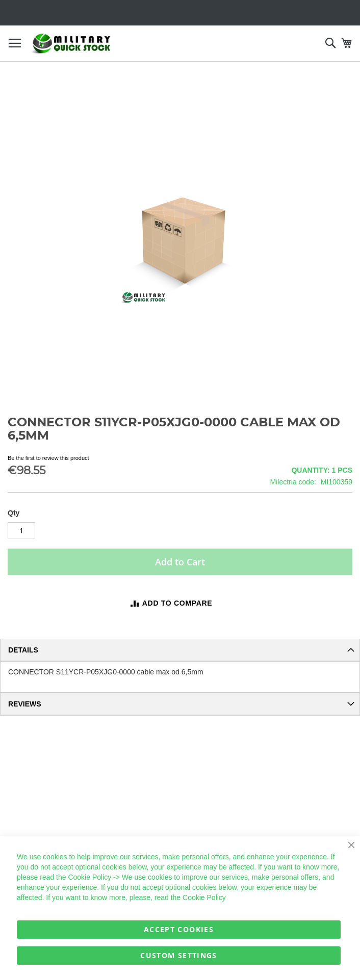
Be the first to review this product (48, 458)
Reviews (25, 704)
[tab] (180, 650)
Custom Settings (178, 955)
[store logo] (71, 44)
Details (23, 650)
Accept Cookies (179, 929)
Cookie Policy (89, 877)
